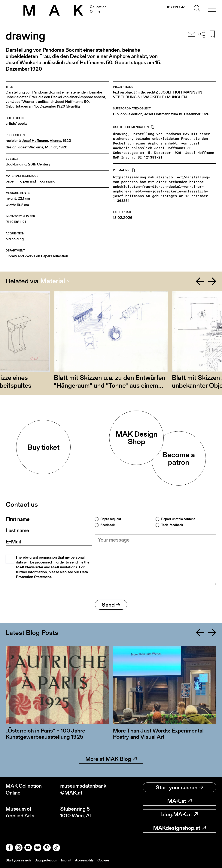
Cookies (103, 860)
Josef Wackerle (31, 147)
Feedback (108, 525)
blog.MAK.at (179, 814)
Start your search (179, 787)
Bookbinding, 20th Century (28, 164)
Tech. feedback (172, 525)
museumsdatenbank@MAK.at (83, 789)
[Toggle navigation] (212, 9)
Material (53, 281)
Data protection (46, 860)
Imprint (66, 860)
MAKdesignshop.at (179, 828)
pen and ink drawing (39, 181)
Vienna (55, 141)
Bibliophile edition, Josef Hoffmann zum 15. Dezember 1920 (161, 114)
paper (10, 181)
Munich (51, 147)
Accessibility (84, 860)
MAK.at (179, 801)
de (168, 7)
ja (183, 7)
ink (19, 181)
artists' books (17, 124)
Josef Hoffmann (35, 141)
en (176, 7)
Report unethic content (178, 519)
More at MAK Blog (111, 759)
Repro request (111, 519)
